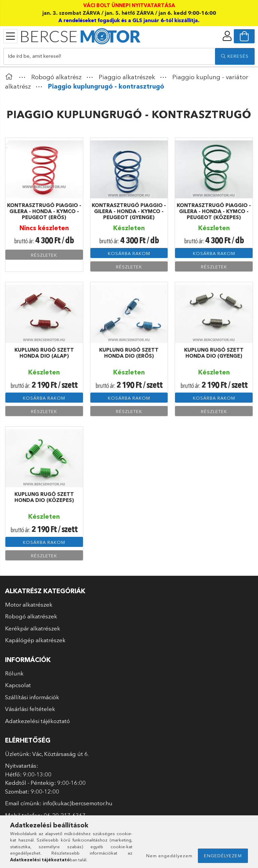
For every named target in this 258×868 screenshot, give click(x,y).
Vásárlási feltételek (30, 709)
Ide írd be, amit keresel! (35, 56)
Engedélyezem (223, 856)
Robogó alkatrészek (31, 616)
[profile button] (227, 36)
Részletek (44, 255)
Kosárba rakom (129, 253)
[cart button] (244, 36)
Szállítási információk (32, 697)
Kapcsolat (18, 685)
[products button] (10, 36)
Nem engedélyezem (169, 856)
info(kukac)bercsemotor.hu (78, 803)
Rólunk (14, 673)
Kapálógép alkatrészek (35, 640)
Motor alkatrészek (29, 604)
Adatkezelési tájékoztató (37, 721)
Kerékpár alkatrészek (33, 628)
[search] (235, 56)
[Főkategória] (10, 77)
